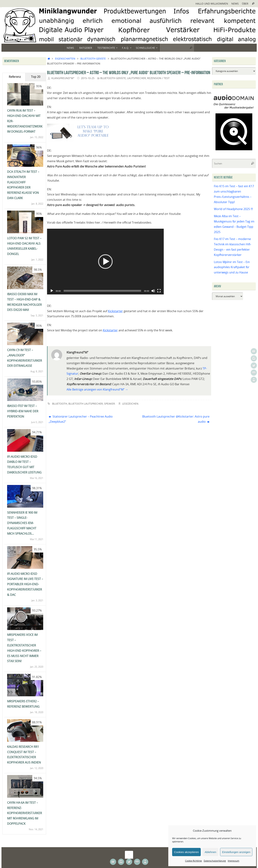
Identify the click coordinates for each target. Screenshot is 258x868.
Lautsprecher (136, 78)
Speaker (109, 404)
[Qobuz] (234, 151)
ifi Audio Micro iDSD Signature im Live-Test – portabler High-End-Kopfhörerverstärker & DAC (25, 584)
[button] (105, 262)
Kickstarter (115, 311)
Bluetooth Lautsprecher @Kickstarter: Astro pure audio (176, 419)
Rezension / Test (158, 78)
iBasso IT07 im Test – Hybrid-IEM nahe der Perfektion (23, 411)
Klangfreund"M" (63, 78)
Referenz (15, 77)
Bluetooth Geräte (93, 59)
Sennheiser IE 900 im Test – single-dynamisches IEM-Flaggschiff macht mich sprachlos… (22, 523)
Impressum (233, 861)
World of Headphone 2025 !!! (233, 209)
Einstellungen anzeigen (236, 852)
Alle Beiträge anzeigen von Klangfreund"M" (97, 389)
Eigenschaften (65, 59)
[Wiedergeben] (52, 291)
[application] (105, 262)
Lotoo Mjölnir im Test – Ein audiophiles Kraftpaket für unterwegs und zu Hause (232, 267)
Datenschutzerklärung (215, 861)
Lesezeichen (130, 404)
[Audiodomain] (234, 108)
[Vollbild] (159, 291)
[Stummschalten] (153, 291)
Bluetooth (60, 404)
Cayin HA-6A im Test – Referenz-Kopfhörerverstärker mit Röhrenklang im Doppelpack (25, 813)
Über (245, 4)
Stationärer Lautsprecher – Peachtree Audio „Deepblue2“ (81, 419)
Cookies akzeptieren (187, 852)
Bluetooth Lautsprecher (86, 404)
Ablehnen (210, 852)
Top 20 (36, 77)
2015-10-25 (88, 78)
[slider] (102, 291)
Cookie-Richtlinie (193, 861)
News (235, 4)
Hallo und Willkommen (212, 4)
